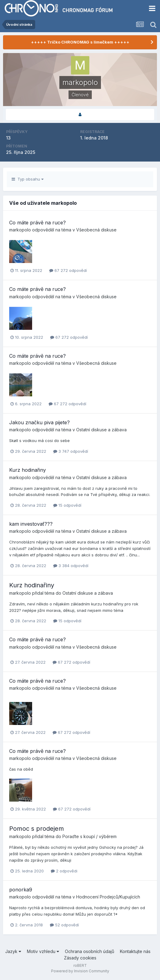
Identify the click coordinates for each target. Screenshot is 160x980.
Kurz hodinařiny (28, 470)
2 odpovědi (64, 871)
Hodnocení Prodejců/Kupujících (108, 897)
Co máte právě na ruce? (37, 223)
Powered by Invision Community (80, 971)
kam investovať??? (31, 524)
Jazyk (13, 951)
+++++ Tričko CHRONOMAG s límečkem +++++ (80, 42)
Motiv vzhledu (43, 951)
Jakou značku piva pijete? (39, 422)
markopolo (20, 230)
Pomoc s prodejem (37, 829)
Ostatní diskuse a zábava (101, 430)
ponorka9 (21, 890)
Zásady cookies (80, 958)
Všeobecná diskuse (96, 230)
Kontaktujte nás (135, 951)
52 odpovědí (64, 925)
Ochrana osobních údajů (89, 951)
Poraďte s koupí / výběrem (89, 836)
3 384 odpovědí (71, 566)
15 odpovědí (67, 505)
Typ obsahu (28, 179)
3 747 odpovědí (71, 451)
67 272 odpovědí (68, 270)
